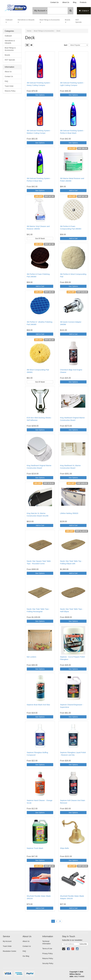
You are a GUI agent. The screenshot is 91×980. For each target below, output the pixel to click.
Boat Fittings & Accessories (50, 21)
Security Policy (48, 963)
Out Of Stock (40, 238)
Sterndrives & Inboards (26, 21)
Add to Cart (73, 191)
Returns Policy (10, 91)
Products (83, 2)
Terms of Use (47, 949)
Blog (75, 2)
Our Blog (26, 956)
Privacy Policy (47, 954)
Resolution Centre (9, 951)
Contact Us (54, 2)
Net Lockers (32, 657)
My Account (41, 11)
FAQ (6, 81)
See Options (40, 95)
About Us (66, 2)
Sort (65, 45)
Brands (68, 21)
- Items (84, 11)
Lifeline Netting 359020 (69, 513)
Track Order (9, 86)
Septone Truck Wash (35, 848)
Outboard (9, 21)
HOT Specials (78, 21)
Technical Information (46, 942)
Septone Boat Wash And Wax (38, 705)
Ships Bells (64, 848)
